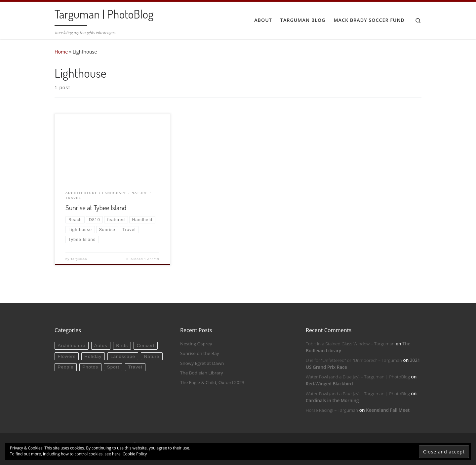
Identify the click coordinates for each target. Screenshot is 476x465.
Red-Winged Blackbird (329, 384)
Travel (135, 367)
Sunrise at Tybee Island (96, 207)
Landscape (123, 356)
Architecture (71, 346)
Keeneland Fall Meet (388, 410)
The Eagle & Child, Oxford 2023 (212, 382)
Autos (101, 346)
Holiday (93, 356)
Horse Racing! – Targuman (332, 410)
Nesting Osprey (196, 344)
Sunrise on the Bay (199, 353)
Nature (152, 356)
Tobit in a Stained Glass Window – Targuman (350, 344)
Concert (146, 346)
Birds (122, 346)
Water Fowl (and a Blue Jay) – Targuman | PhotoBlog (358, 377)
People (65, 367)
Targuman (79, 259)
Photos (90, 367)
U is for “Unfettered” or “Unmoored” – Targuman (354, 360)
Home (61, 52)
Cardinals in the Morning (332, 401)
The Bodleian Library (202, 373)
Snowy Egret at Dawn (202, 363)
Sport (113, 367)
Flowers (66, 356)
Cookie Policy (135, 454)
